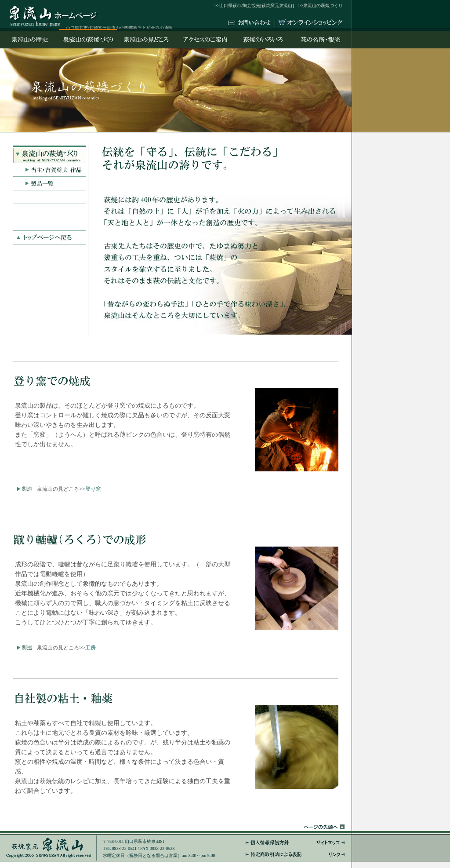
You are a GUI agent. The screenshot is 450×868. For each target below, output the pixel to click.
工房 (91, 648)
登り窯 (93, 489)
